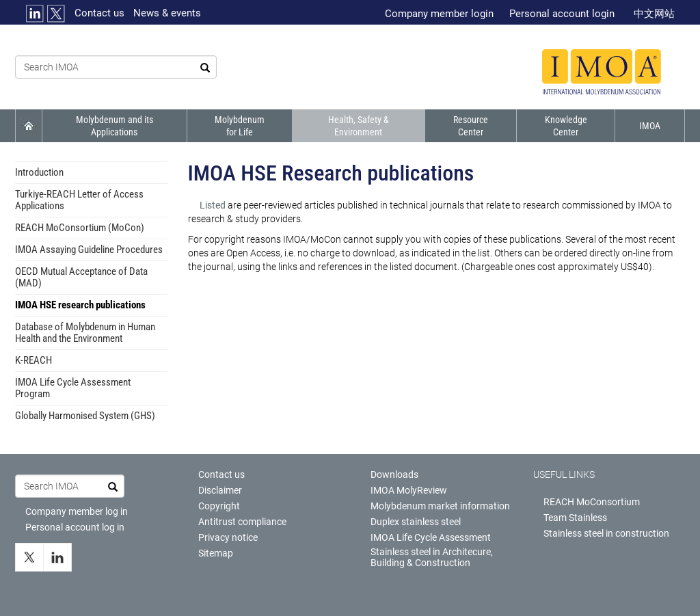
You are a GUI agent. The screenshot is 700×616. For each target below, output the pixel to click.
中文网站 (654, 14)
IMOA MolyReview (409, 490)
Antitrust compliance (242, 522)
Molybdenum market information (440, 506)
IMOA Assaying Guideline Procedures (89, 250)
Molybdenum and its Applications (115, 126)
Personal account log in (75, 527)
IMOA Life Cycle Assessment (431, 537)
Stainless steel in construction (606, 533)
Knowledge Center (566, 126)
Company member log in (77, 511)
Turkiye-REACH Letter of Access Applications (79, 200)
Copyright (219, 506)
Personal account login (562, 14)
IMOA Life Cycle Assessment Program (73, 388)
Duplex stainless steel (416, 522)
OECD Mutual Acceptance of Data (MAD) (81, 277)
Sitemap (216, 553)
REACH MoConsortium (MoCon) (80, 228)
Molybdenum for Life (240, 126)
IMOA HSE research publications (80, 305)
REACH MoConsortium (592, 502)
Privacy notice (228, 537)
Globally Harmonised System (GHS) (85, 416)
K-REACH (33, 360)
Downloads (394, 474)
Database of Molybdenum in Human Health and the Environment (85, 333)
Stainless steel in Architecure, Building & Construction (432, 557)
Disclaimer (220, 490)
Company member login (439, 14)
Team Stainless (575, 518)
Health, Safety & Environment (359, 126)
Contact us (99, 13)
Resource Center (471, 126)
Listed (214, 205)
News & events (167, 13)
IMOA (650, 126)
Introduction (39, 172)
